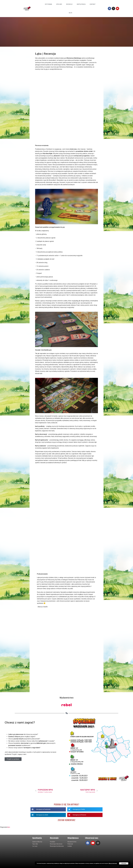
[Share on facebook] (48, 809)
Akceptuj (124, 863)
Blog (71, 13)
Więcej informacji (113, 863)
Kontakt (93, 4)
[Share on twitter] (85, 809)
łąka (9, 827)
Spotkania (48, 4)
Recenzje (69, 4)
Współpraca (81, 4)
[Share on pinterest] (85, 815)
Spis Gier (59, 4)
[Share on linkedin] (48, 815)
